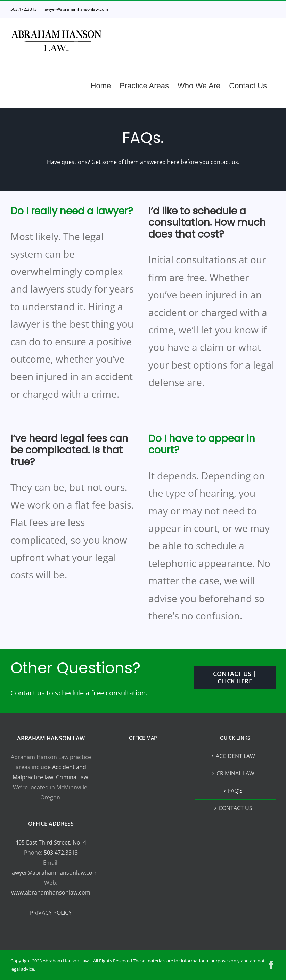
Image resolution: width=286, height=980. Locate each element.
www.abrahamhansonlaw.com (51, 892)
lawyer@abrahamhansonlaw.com (76, 9)
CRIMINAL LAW (235, 773)
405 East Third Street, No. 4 (51, 842)
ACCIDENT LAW (235, 756)
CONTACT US (235, 808)
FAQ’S (235, 791)
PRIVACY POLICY (51, 913)
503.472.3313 (61, 853)
